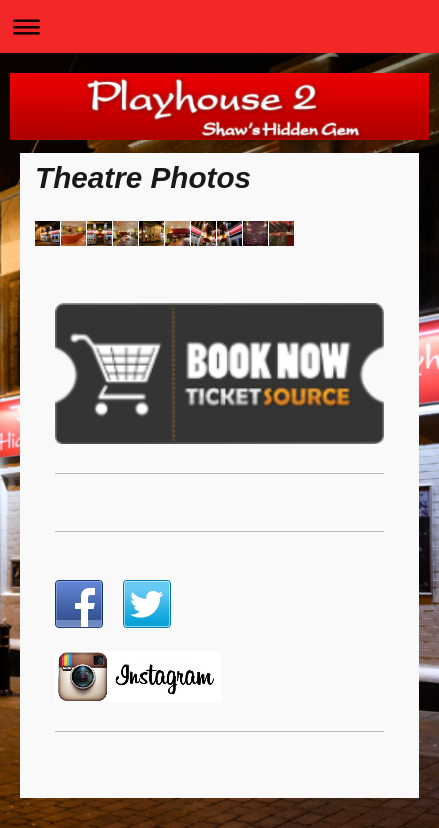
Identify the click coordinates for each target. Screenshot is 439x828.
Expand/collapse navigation (219, 26)
